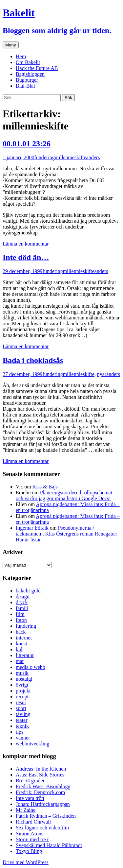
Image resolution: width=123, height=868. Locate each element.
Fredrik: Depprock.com (40, 792)
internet (24, 638)
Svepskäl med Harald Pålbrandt (49, 845)
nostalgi (24, 679)
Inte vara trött (30, 798)
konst (21, 644)
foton (21, 620)
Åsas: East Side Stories (40, 775)
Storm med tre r (32, 839)
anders (93, 157)
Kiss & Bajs (45, 487)
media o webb (31, 667)
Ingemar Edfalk (32, 528)
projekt (23, 691)
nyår (102, 374)
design (23, 596)
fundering (44, 157)
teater (22, 720)
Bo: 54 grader (30, 781)
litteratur (25, 655)
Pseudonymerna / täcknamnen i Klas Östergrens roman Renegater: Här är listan (67, 534)
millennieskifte (71, 157)
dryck (22, 602)
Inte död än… (26, 257)
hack (21, 632)
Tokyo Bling (29, 851)
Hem (21, 56)
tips (20, 732)
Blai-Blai (25, 86)
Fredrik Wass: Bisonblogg (43, 786)
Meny (11, 45)
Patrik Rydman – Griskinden (46, 816)
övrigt (22, 685)
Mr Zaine (26, 810)
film (20, 614)
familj (22, 608)
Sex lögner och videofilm (42, 828)
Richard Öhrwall (33, 822)
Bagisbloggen (30, 74)
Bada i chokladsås (33, 360)
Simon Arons (30, 834)
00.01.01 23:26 (27, 144)
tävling (23, 714)
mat (20, 661)
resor (21, 702)
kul (19, 649)
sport (21, 708)
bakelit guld (28, 591)
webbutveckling (32, 744)
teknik (22, 726)
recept (22, 697)
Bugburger (27, 80)
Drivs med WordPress (26, 862)
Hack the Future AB (37, 68)
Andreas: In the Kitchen (41, 769)
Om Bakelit (28, 62)
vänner (23, 738)
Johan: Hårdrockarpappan (43, 804)
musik (22, 673)
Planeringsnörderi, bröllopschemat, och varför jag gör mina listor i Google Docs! (65, 495)
